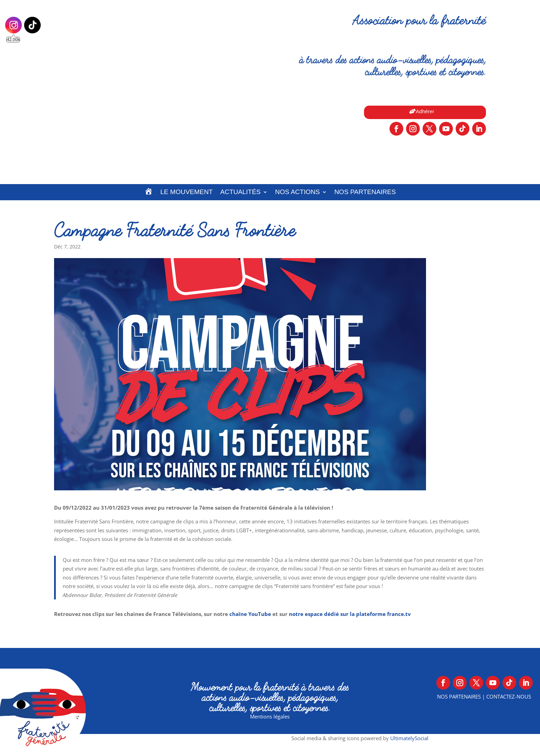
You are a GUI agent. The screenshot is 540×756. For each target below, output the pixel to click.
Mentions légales (270, 716)
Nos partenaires (365, 192)
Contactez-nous (509, 696)
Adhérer (425, 111)
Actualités (241, 192)
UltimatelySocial (409, 738)
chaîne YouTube (250, 614)
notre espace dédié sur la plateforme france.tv (350, 614)
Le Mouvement (187, 192)
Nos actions (298, 192)
